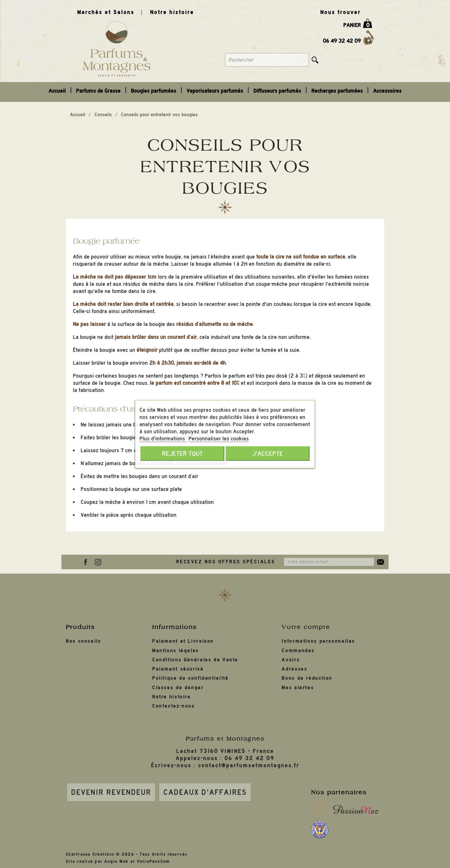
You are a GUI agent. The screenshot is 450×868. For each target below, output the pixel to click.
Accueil (57, 91)
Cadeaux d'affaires (205, 792)
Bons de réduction (307, 678)
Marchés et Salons (106, 12)
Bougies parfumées (154, 91)
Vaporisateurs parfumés (215, 91)
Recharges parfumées (337, 91)
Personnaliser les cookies (219, 438)
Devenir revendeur (111, 792)
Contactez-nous (173, 706)
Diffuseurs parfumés (277, 91)
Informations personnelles (318, 641)
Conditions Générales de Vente (195, 660)
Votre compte (306, 627)
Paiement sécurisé (178, 669)
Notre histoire (172, 12)
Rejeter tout (183, 453)
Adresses (294, 669)
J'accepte (268, 453)
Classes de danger (178, 688)
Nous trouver (341, 12)
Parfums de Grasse (98, 91)
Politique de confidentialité (190, 678)
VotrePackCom (154, 862)
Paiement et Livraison (183, 641)
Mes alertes (298, 688)
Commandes (298, 651)
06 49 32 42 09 (342, 41)
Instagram (98, 562)
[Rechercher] (267, 60)
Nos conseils (83, 641)
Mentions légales (175, 651)
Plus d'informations (163, 438)
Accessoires (387, 91)
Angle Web (116, 862)
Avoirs (291, 660)
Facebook (86, 562)
